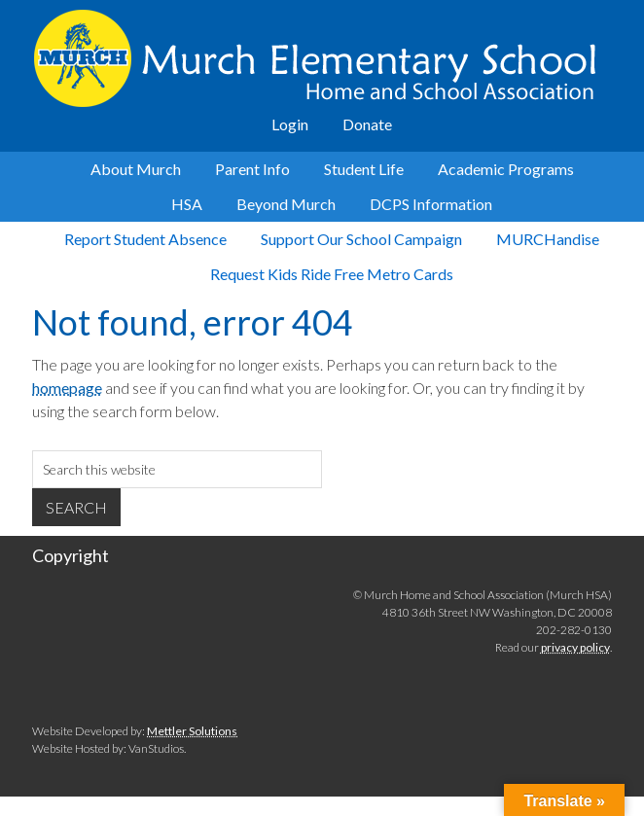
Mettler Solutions (192, 731)
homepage (67, 388)
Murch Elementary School (322, 58)
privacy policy (575, 647)
